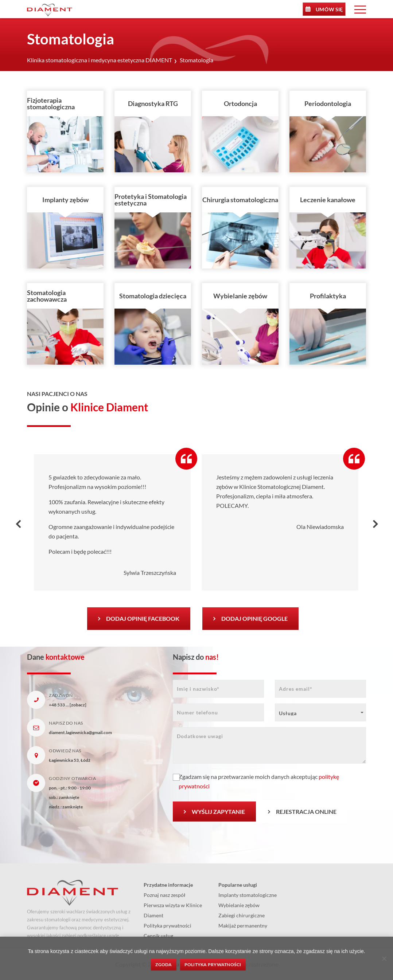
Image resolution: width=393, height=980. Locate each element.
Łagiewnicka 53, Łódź (70, 760)
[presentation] (18, 524)
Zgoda (164, 965)
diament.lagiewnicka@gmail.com (80, 732)
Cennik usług (158, 936)
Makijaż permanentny (243, 926)
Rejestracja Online (306, 812)
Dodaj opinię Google (254, 618)
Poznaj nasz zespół (165, 895)
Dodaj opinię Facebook (143, 618)
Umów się (329, 9)
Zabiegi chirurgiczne (242, 915)
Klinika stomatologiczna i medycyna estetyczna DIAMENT (100, 60)
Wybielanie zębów (239, 905)
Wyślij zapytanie (218, 812)
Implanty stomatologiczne (248, 895)
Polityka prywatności (168, 926)
